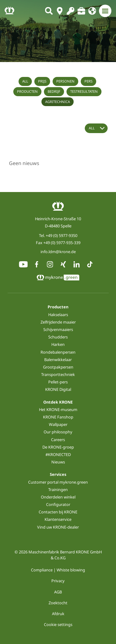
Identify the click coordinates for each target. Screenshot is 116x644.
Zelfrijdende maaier (58, 322)
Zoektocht (58, 603)
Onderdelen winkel (58, 497)
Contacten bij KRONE (58, 512)
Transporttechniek (58, 374)
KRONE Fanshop (58, 417)
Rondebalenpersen (58, 352)
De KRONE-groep (58, 447)
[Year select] (96, 128)
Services (58, 474)
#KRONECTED (58, 454)
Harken (58, 344)
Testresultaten (84, 91)
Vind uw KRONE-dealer (58, 527)
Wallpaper (58, 424)
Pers (88, 81)
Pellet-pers (58, 382)
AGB (58, 592)
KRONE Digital (58, 389)
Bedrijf (54, 91)
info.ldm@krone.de (58, 252)
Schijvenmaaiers (58, 329)
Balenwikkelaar (58, 360)
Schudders (58, 337)
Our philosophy (58, 432)
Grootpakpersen (58, 367)
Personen (65, 81)
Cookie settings (58, 624)
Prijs (42, 81)
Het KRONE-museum (58, 409)
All (25, 81)
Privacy (58, 581)
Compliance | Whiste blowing (58, 570)
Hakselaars (58, 315)
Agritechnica (58, 102)
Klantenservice (58, 519)
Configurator (58, 504)
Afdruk (58, 614)
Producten (27, 91)
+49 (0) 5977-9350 (62, 235)
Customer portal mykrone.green (58, 482)
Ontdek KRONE (58, 402)
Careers (58, 440)
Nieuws (58, 462)
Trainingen (58, 490)
